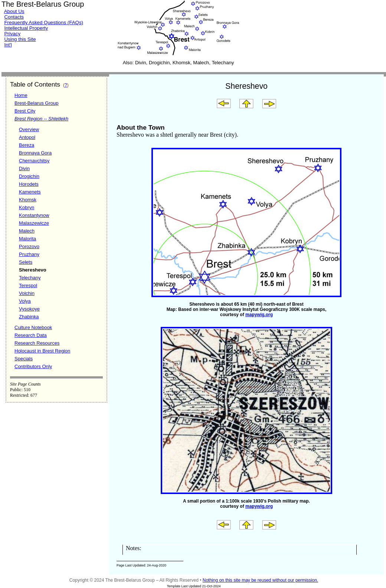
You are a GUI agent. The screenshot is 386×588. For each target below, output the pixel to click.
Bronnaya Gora (35, 153)
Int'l (8, 45)
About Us (14, 11)
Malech (27, 231)
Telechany (30, 278)
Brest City (25, 111)
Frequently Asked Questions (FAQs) (44, 22)
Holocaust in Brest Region (42, 351)
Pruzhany (29, 254)
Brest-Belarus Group (37, 103)
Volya (25, 301)
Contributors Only (33, 366)
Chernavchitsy (34, 161)
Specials (24, 359)
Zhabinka (29, 317)
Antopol (27, 137)
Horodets (29, 184)
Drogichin (29, 176)
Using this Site (20, 39)
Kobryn (27, 207)
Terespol (28, 285)
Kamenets (30, 192)
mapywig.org (259, 315)
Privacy (12, 34)
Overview (29, 129)
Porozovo (29, 246)
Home (21, 95)
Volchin (27, 293)
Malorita (27, 239)
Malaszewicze (34, 223)
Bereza (27, 145)
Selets (26, 262)
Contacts (14, 17)
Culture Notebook (33, 327)
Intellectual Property (26, 28)
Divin (24, 168)
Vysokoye (29, 309)
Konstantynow (34, 215)
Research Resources (37, 343)
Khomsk (28, 200)
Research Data (31, 335)
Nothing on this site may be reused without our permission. (261, 580)
